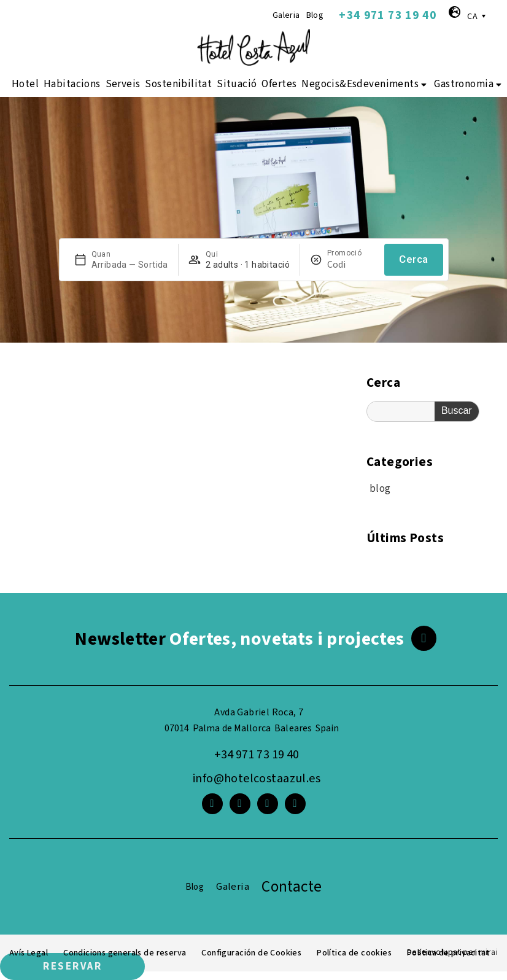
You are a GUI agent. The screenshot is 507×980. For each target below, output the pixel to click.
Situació (237, 84)
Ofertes (279, 84)
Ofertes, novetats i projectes (239, 639)
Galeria (286, 15)
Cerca (413, 259)
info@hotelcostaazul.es (257, 779)
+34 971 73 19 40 (388, 15)
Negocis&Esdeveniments (365, 84)
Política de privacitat (451, 953)
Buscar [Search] (457, 410)
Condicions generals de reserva (126, 953)
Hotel (25, 84)
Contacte (292, 887)
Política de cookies (357, 953)
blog (380, 489)
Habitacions (72, 84)
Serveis (123, 84)
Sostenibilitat (178, 84)
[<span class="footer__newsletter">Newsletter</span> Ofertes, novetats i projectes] (424, 638)
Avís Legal (29, 953)
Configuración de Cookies (254, 953)
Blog (315, 15)
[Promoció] (351, 265)
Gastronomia (469, 84)
